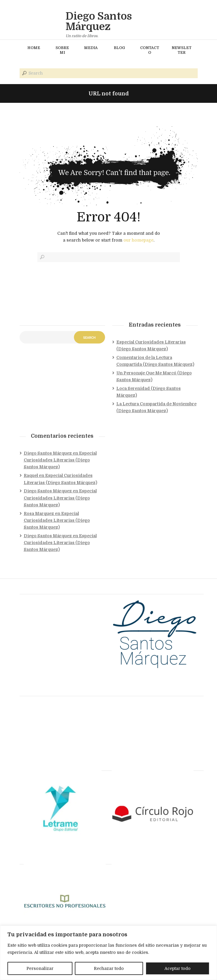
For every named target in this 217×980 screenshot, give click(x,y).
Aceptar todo (178, 968)
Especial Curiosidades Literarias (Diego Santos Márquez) (60, 460)
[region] (108, 953)
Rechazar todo (109, 968)
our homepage (138, 240)
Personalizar (40, 968)
